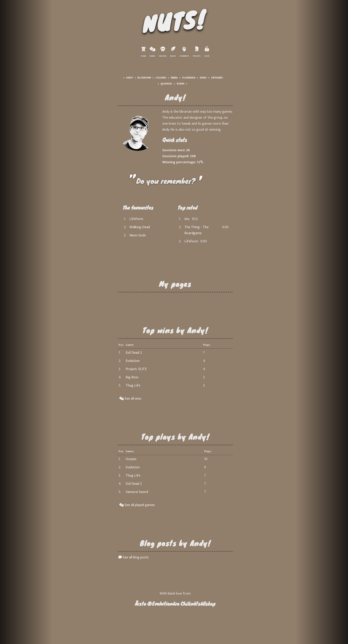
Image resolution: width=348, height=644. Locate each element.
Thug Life (133, 386)
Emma (174, 78)
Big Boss (132, 377)
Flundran (189, 78)
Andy (130, 78)
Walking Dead (140, 227)
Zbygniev (217, 78)
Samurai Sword (137, 492)
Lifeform (136, 219)
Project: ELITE (136, 369)
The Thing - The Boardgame (196, 230)
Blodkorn (144, 78)
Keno (203, 78)
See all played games (137, 505)
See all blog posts (134, 557)
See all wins (130, 399)
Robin (180, 84)
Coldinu (161, 78)
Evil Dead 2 (134, 353)
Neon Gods (138, 235)
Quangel (166, 84)
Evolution (133, 361)
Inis (187, 219)
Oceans (131, 459)
